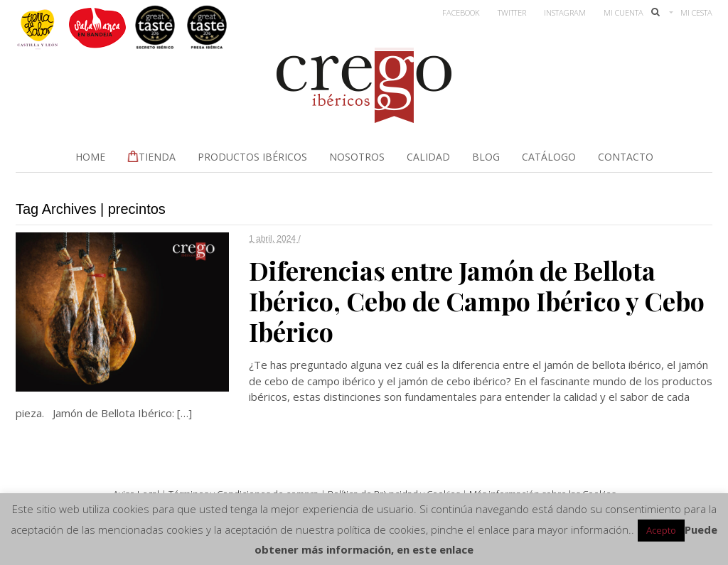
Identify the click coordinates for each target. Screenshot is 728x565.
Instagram (565, 12)
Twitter (512, 12)
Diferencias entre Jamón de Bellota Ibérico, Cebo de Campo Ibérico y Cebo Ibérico (477, 301)
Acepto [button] (661, 530)
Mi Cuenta (623, 12)
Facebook (461, 12)
